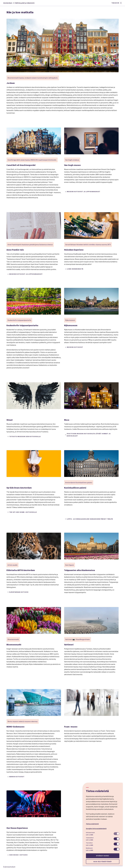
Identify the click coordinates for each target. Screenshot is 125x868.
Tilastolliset (89, 843)
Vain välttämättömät (103, 862)
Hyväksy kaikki (103, 856)
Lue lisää (90, 835)
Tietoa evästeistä (92, 824)
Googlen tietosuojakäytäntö (96, 829)
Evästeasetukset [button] (9, 867)
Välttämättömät (90, 833)
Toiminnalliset (90, 838)
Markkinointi (89, 848)
